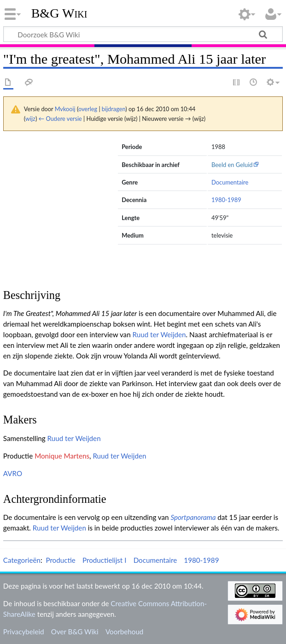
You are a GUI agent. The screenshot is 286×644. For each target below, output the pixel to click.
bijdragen (114, 109)
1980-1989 (226, 200)
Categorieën (22, 560)
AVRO (13, 473)
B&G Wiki (59, 13)
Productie (60, 560)
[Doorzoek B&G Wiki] (143, 34)
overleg (88, 109)
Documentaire (230, 182)
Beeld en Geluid (232, 165)
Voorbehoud (124, 632)
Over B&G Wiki (75, 632)
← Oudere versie (60, 119)
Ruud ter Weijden (159, 334)
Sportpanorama (193, 517)
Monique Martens (62, 456)
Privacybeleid (24, 632)
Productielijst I (104, 560)
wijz (30, 119)
